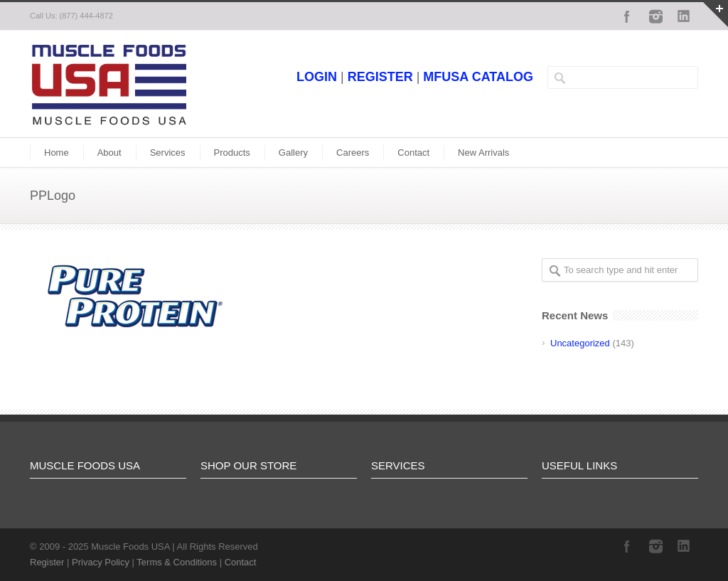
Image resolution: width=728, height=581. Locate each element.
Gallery (293, 153)
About (109, 153)
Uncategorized (580, 343)
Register (47, 562)
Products (232, 153)
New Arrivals (483, 153)
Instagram (655, 16)
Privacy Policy (101, 562)
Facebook (627, 16)
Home (57, 153)
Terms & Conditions (177, 562)
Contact (413, 153)
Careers (353, 153)
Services (168, 153)
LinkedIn (684, 16)
